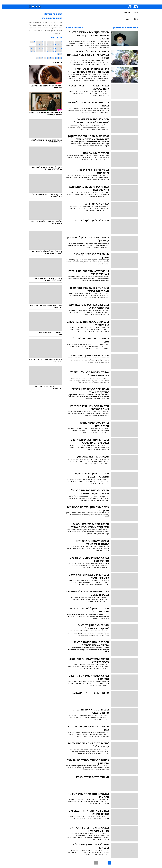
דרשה (38, 25)
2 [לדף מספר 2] (100, 863)
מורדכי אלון (30, 25)
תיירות (72, 2)
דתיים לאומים (31, 31)
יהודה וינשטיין (56, 33)
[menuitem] (119, 2)
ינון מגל (43, 25)
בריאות (80, 2)
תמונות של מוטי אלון (51, 14)
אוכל (87, 2)
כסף (93, 2)
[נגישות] (3, 2)
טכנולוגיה (64, 2)
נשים (59, 31)
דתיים (38, 31)
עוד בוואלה (56, 63)
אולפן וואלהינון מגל (54, 28)
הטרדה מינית (38, 22)
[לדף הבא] (94, 863)
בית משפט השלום (40, 28)
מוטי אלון (125, 13)
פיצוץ (46, 31)
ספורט (113, 2)
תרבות (106, 2)
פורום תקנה (56, 22)
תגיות (134, 13)
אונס (49, 25)
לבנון (28, 28)
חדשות (121, 2)
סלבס (99, 2)
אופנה (55, 2)
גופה (32, 28)
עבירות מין (53, 31)
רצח (42, 31)
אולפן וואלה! (56, 25)
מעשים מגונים (47, 22)
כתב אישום (30, 22)
